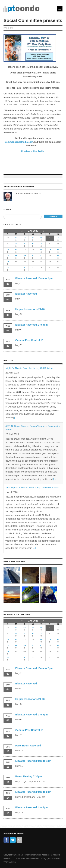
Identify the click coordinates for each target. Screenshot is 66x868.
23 (58, 256)
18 (16, 256)
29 (33, 238)
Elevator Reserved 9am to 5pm (33, 792)
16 (58, 250)
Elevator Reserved (26, 294)
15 (50, 250)
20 (33, 256)
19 (24, 256)
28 (24, 238)
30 (41, 238)
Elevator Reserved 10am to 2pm (34, 278)
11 (16, 250)
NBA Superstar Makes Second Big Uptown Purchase (32, 488)
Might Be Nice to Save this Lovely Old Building (29, 368)
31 (8, 268)
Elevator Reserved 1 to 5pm (32, 325)
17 (8, 256)
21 (41, 256)
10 (8, 250)
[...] (16, 418)
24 (8, 262)
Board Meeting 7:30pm (29, 776)
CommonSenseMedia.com (19, 142)
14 (41, 250)
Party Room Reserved (28, 746)
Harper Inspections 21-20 (30, 309)
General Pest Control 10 (29, 340)
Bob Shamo (28, 187)
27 (16, 238)
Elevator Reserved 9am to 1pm (33, 761)
